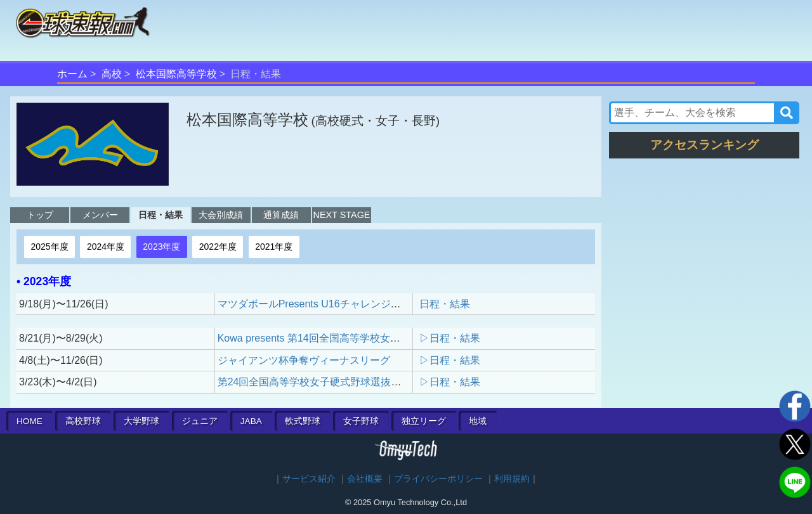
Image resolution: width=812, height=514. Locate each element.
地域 (478, 421)
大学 (141, 421)
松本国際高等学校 (176, 74)
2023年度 (161, 247)
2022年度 (218, 247)
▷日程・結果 (450, 338)
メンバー (100, 215)
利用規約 (512, 479)
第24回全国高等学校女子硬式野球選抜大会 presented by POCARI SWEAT (385, 382)
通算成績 (281, 215)
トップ (40, 215)
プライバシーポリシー (438, 479)
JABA (251, 421)
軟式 (303, 421)
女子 (361, 421)
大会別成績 (221, 215)
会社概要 (365, 479)
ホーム (72, 74)
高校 (112, 74)
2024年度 (106, 247)
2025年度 (49, 247)
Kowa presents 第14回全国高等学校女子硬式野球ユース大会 (355, 338)
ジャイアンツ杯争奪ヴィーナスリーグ (304, 360)
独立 (424, 421)
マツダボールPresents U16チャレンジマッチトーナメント (350, 304)
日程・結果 (160, 215)
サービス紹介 (309, 479)
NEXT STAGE (342, 215)
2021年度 (274, 247)
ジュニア (200, 421)
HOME (29, 421)
